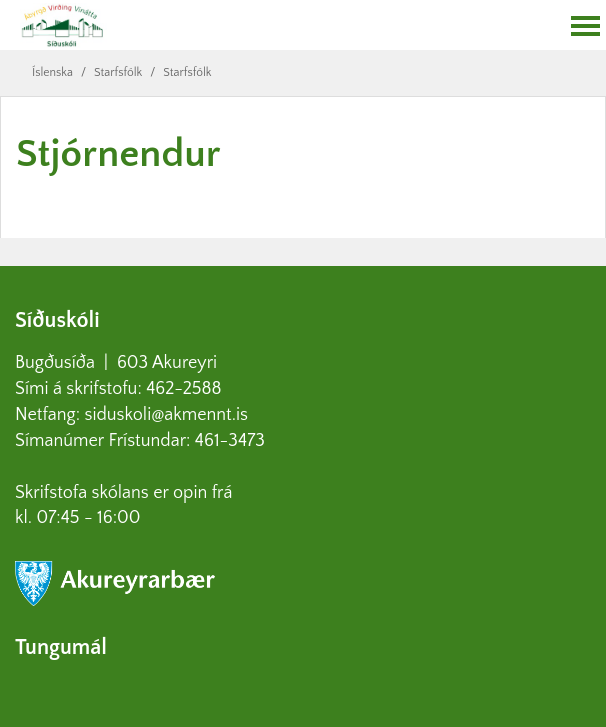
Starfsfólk (118, 72)
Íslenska (52, 72)
